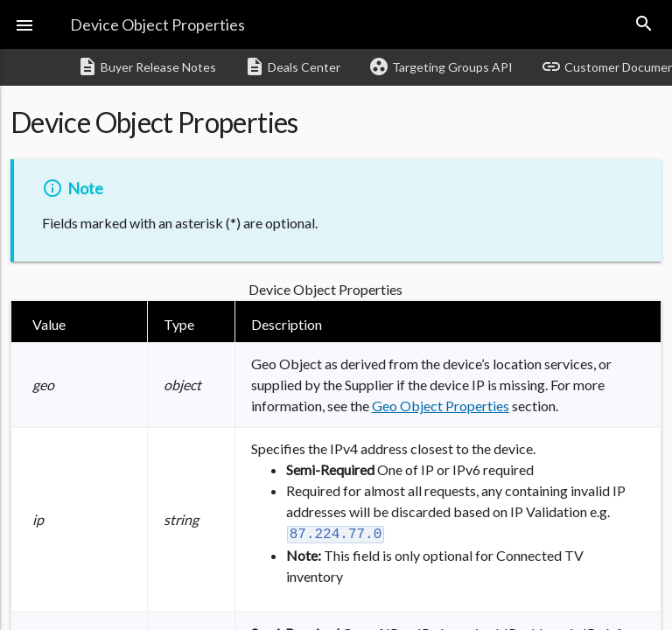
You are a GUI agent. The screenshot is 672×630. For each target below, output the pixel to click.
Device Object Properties (157, 24)
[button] (24, 24)
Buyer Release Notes (147, 66)
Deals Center (292, 66)
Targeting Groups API (441, 66)
